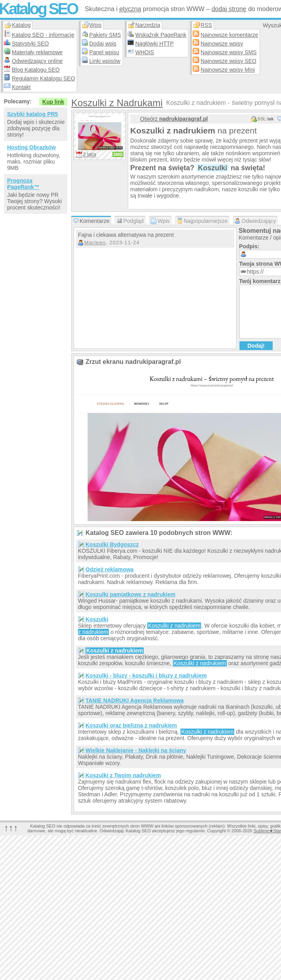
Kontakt (21, 87)
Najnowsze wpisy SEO (229, 61)
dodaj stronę (229, 9)
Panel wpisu (104, 52)
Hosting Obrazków (31, 147)
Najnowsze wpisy (222, 44)
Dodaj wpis (103, 44)
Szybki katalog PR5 (32, 114)
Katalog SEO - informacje (43, 35)
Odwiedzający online (37, 61)
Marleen (95, 243)
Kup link (53, 102)
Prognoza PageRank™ (23, 184)
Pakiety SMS (105, 35)
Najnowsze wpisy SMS (229, 52)
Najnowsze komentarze (230, 35)
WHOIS (145, 52)
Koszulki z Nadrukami (117, 103)
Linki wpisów (105, 61)
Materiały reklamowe (37, 52)
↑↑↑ (11, 828)
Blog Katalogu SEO (36, 70)
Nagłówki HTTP (155, 44)
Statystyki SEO (30, 44)
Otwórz (174, 119)
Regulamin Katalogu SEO (44, 78)
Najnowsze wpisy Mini (228, 70)
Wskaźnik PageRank (161, 35)
